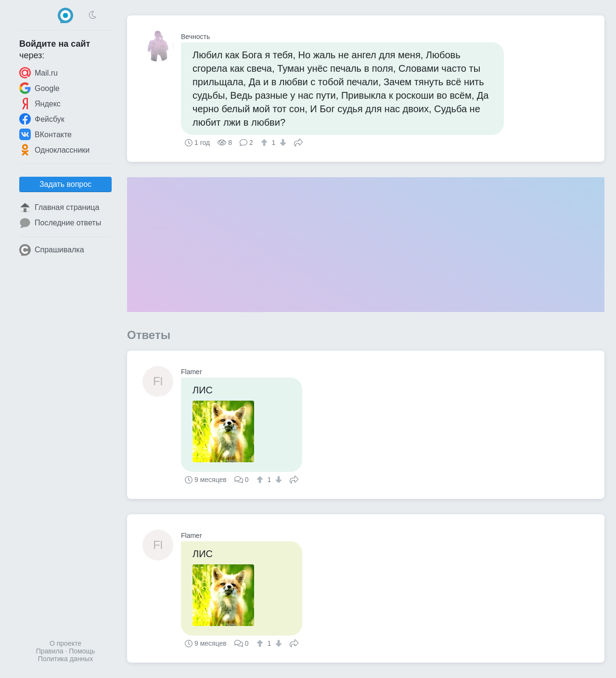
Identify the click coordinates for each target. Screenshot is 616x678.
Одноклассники (54, 150)
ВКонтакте (45, 134)
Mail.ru (38, 73)
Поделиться (298, 142)
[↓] (282, 143)
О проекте (65, 643)
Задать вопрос (65, 184)
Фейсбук (42, 119)
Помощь (82, 651)
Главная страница (59, 208)
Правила (50, 651)
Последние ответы (60, 223)
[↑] (265, 143)
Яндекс (40, 104)
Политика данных (65, 659)
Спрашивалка (52, 250)
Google (39, 88)
